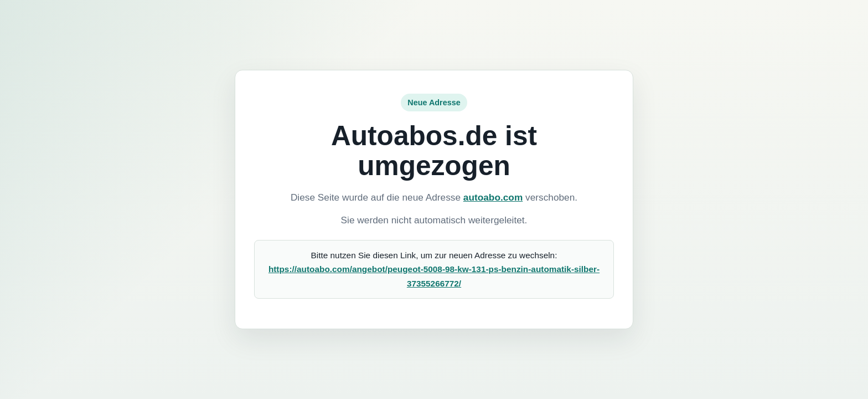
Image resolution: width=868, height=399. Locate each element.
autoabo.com (493, 197)
